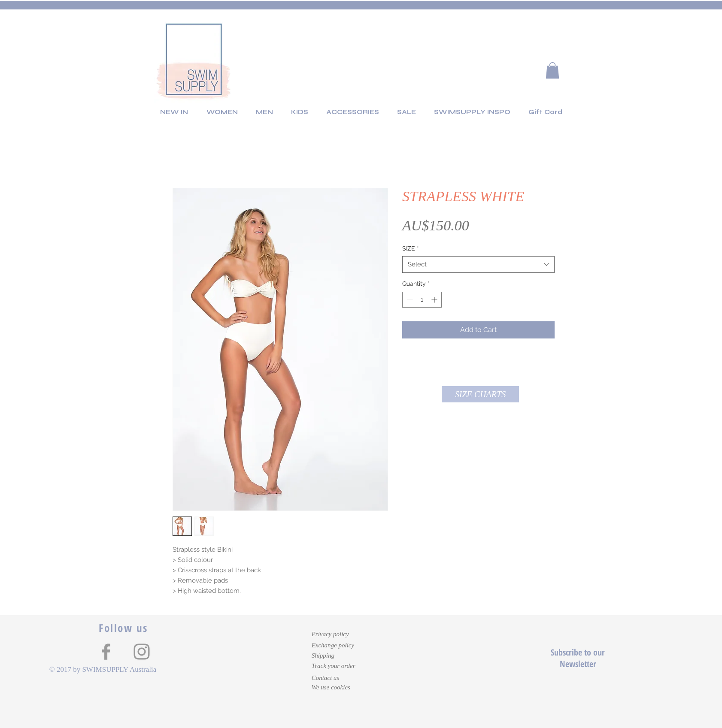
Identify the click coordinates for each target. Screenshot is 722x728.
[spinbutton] (422, 300)
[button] (552, 70)
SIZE (411, 248)
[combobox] (478, 264)
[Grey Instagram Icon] (142, 652)
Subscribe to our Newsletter (578, 658)
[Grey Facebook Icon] (106, 652)
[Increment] (435, 300)
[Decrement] (409, 300)
